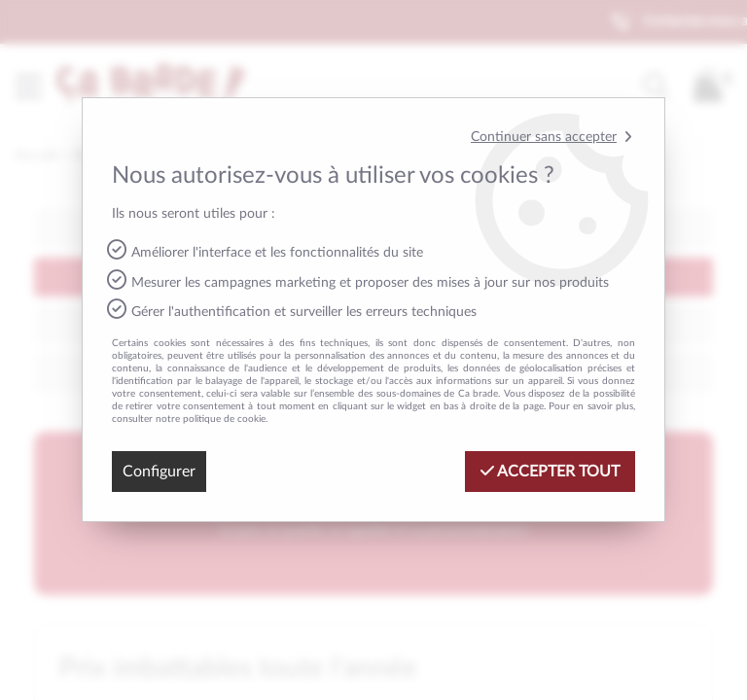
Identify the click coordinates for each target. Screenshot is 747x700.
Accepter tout (550, 471)
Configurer (159, 472)
